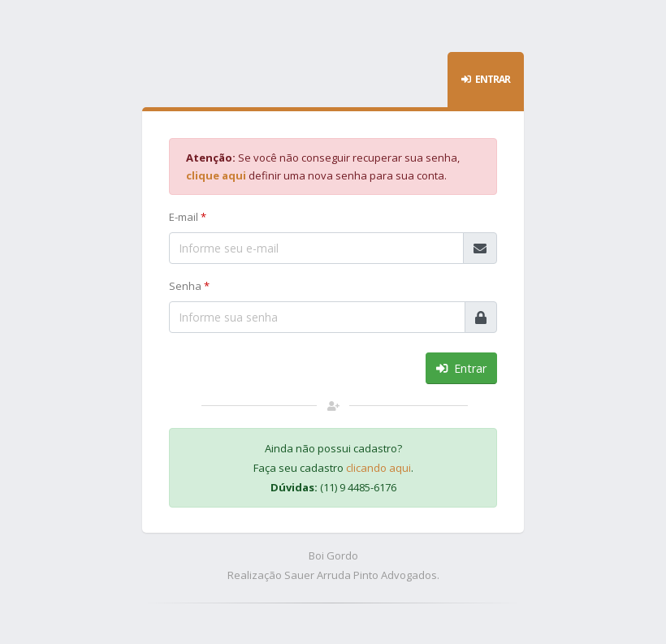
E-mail (188, 217)
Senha (189, 286)
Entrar (461, 368)
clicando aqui (378, 468)
